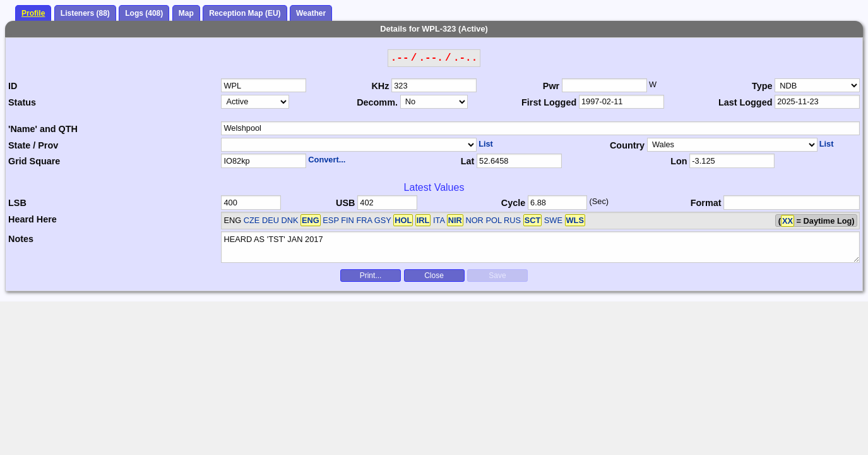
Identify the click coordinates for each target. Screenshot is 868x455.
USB (345, 203)
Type (762, 86)
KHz (380, 86)
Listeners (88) (85, 13)
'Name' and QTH (43, 129)
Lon (679, 161)
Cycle (513, 203)
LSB (17, 203)
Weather (311, 13)
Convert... (327, 160)
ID (13, 86)
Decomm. (377, 102)
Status (22, 102)
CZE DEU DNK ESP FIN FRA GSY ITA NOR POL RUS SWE (414, 220)
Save (497, 276)
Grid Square (34, 161)
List (486, 144)
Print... (371, 276)
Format (706, 203)
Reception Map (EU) (245, 13)
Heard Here (33, 219)
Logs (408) (144, 13)
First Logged (549, 102)
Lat (468, 161)
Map (186, 13)
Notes (21, 239)
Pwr (551, 86)
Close (434, 276)
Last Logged (746, 102)
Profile (33, 13)
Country (627, 145)
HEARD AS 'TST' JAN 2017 (540, 247)
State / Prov (33, 145)
